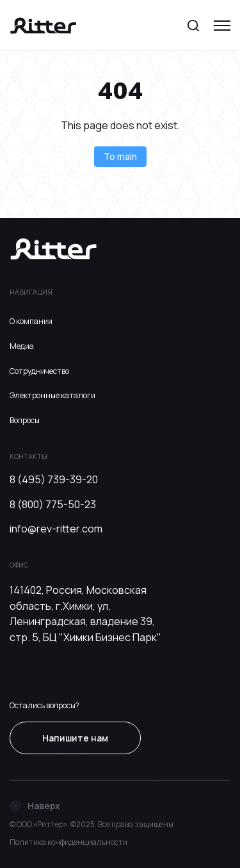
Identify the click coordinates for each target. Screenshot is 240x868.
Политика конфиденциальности (68, 842)
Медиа (22, 346)
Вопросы (25, 420)
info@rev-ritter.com (56, 529)
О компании (31, 321)
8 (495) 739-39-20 (54, 479)
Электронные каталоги (52, 395)
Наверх (35, 806)
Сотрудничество (39, 371)
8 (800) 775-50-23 (53, 504)
